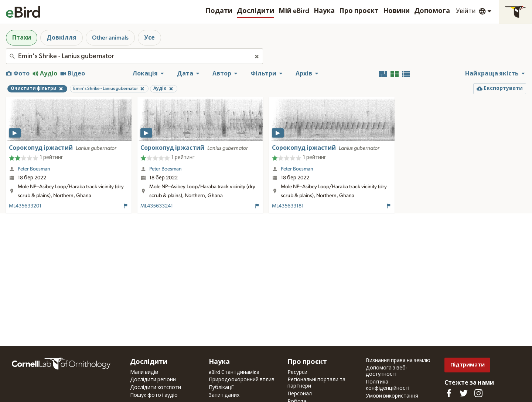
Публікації (221, 388)
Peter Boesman (34, 169)
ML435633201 (25, 206)
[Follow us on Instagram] (478, 393)
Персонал (300, 394)
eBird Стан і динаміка (234, 372)
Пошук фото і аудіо (154, 395)
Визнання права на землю (398, 361)
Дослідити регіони (153, 380)
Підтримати (468, 365)
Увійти (466, 11)
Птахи (22, 38)
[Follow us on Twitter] (464, 393)
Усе (149, 38)
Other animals (110, 38)
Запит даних (224, 395)
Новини (396, 11)
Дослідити (255, 11)
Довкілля (62, 38)
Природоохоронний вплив (242, 380)
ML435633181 (288, 206)
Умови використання (392, 396)
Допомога (432, 11)
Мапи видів (144, 372)
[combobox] (134, 56)
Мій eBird (294, 11)
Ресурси (297, 372)
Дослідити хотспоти (156, 388)
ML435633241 (157, 206)
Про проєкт (359, 11)
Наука (324, 11)
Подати (219, 11)
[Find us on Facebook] (449, 393)
